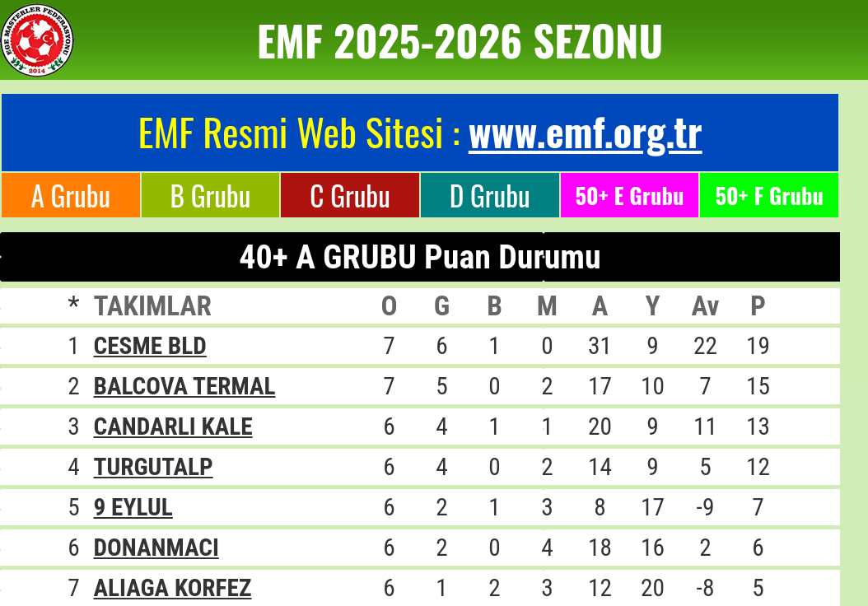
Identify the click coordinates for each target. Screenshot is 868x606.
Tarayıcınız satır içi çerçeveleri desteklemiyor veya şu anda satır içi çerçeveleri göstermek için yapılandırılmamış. (434, 296)
